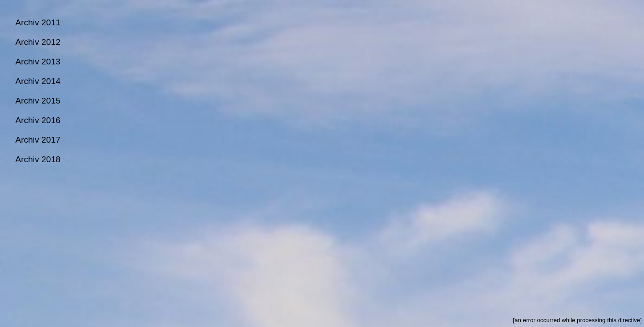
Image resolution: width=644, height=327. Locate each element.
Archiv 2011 (38, 22)
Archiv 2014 (38, 81)
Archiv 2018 (38, 159)
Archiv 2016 (38, 120)
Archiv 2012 (38, 42)
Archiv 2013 (38, 62)
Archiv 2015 (38, 101)
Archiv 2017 (38, 140)
